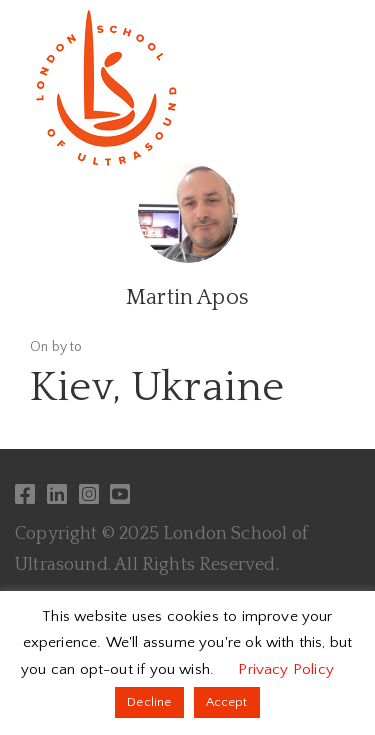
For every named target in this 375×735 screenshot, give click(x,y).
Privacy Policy (286, 669)
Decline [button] (149, 702)
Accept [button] (227, 702)
